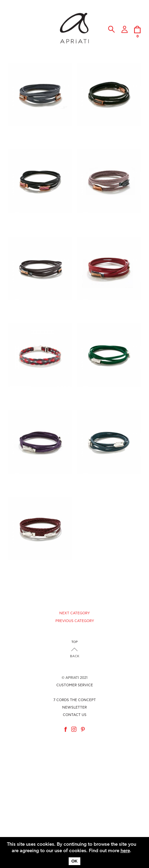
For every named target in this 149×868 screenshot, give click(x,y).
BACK (75, 656)
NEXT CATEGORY (74, 613)
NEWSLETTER (74, 707)
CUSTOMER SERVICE (75, 685)
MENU (13, 33)
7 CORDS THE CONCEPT (75, 700)
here (125, 851)
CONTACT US (75, 715)
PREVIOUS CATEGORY (75, 621)
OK (74, 861)
